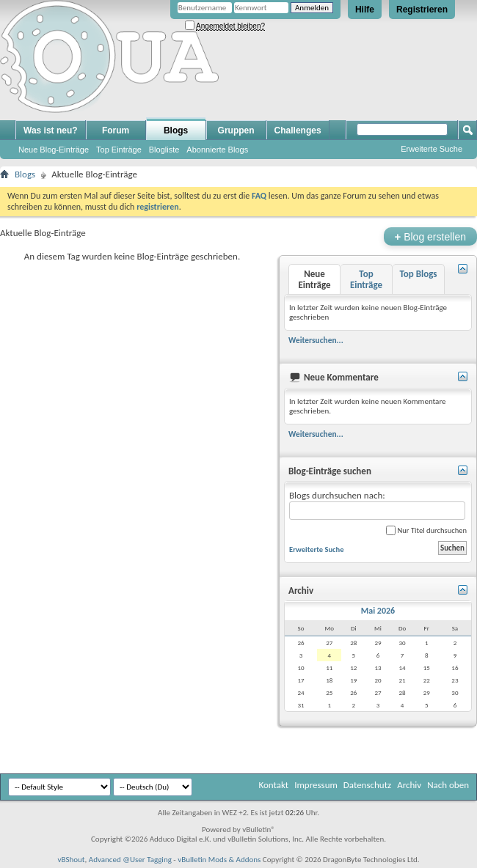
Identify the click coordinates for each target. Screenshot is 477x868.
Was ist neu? (51, 130)
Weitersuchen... (316, 340)
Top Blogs (418, 274)
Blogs (176, 130)
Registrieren (422, 10)
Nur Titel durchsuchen (426, 530)
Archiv (409, 785)
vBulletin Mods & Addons (219, 860)
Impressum (316, 785)
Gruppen (236, 130)
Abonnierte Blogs (217, 150)
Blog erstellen (430, 236)
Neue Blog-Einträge (54, 150)
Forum (116, 130)
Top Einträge (119, 150)
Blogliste (164, 150)
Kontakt (273, 785)
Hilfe (365, 10)
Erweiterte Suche (432, 149)
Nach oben (448, 785)
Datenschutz (367, 785)
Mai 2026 (378, 611)
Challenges (298, 130)
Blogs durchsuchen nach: (377, 505)
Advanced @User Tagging (130, 860)
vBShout (71, 860)
